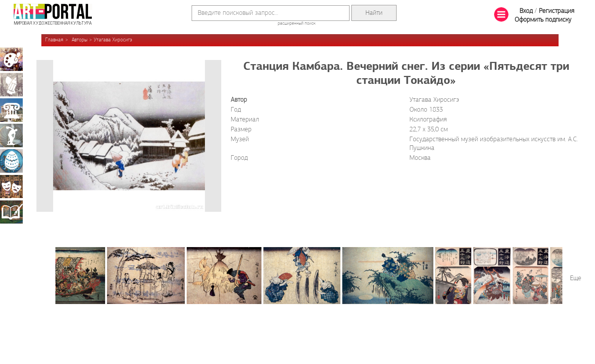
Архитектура (11, 110)
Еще (576, 278)
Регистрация (556, 11)
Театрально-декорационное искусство (11, 186)
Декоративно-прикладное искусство (11, 161)
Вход (526, 11)
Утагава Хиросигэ (113, 40)
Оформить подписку (543, 20)
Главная (54, 40)
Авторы (79, 40)
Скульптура (11, 136)
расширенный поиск (297, 24)
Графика (11, 85)
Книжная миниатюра (11, 212)
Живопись (11, 59)
